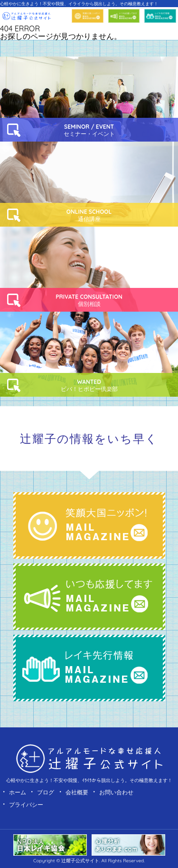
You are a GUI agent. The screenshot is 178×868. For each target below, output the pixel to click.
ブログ (46, 792)
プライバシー (26, 805)
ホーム (18, 792)
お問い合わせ (116, 792)
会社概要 (77, 792)
